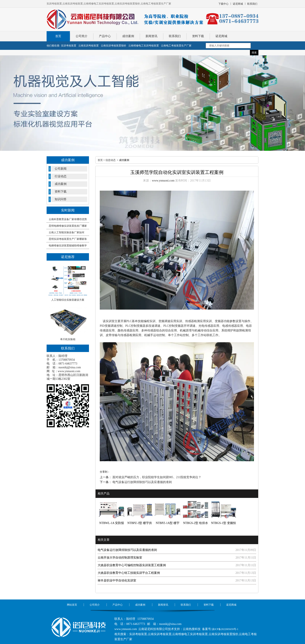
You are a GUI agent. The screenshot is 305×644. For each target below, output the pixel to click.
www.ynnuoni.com (69, 371)
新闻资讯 (151, 36)
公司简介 (82, 36)
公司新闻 (61, 169)
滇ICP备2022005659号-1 (225, 629)
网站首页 (72, 605)
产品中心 (105, 36)
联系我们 (175, 36)
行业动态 (61, 176)
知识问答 (61, 199)
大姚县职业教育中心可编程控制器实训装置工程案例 (132, 565)
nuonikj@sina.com (70, 367)
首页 (58, 36)
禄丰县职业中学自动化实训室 (117, 580)
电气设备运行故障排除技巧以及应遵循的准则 (142, 482)
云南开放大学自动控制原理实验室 (120, 558)
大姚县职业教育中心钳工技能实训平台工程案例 (129, 573)
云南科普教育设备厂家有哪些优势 (68, 219)
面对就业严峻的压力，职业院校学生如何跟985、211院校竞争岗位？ (156, 477)
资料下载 (198, 36)
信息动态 (111, 160)
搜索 (254, 53)
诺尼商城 (221, 36)
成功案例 (128, 36)
